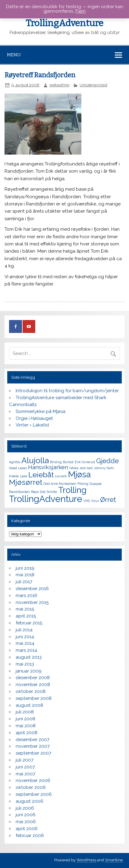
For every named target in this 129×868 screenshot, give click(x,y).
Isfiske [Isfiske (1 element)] (74, 468)
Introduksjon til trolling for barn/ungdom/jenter (67, 391)
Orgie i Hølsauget (34, 418)
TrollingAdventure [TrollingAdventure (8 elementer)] (46, 499)
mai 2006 (26, 822)
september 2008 (34, 698)
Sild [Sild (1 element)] (43, 492)
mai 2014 (25, 643)
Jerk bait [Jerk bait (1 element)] (86, 468)
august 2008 (29, 705)
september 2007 (33, 753)
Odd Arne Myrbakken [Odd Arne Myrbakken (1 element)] (60, 484)
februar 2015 (29, 623)
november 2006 (33, 780)
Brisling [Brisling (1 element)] (56, 462)
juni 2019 (25, 568)
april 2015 (26, 616)
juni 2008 (25, 719)
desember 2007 (33, 740)
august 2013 (29, 657)
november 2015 (32, 602)
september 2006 (34, 794)
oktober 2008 (31, 691)
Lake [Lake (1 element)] (24, 476)
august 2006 (30, 801)
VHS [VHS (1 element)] (87, 501)
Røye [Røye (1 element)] (35, 492)
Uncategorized (93, 85)
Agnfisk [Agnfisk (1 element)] (15, 462)
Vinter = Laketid (32, 425)
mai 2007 (25, 774)
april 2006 (27, 829)
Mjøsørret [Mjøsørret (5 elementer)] (26, 482)
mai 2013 (25, 664)
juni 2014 (25, 637)
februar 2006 (30, 836)
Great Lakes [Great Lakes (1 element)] (18, 468)
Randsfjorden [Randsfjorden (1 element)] (19, 492)
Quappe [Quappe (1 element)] (96, 484)
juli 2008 (25, 712)
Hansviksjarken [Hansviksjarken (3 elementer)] (48, 467)
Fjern (80, 11)
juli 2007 (25, 760)
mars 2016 (27, 596)
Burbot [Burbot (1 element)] (68, 462)
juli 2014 (24, 630)
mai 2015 (25, 609)
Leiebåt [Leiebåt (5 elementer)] (41, 475)
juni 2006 (26, 815)
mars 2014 (26, 650)
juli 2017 (24, 582)
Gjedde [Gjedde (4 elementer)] (107, 461)
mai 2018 (25, 575)
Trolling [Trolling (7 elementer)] (72, 490)
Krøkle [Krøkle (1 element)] (14, 476)
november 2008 (33, 685)
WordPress (86, 860)
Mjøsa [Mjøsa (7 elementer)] (79, 474)
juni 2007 (25, 767)
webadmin (60, 85)
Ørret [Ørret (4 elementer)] (108, 500)
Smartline (114, 860)
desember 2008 (33, 678)
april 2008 (27, 733)
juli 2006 (25, 808)
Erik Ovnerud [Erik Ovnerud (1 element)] (85, 462)
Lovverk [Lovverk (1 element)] (61, 476)
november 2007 (33, 746)
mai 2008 (26, 726)
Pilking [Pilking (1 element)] (83, 484)
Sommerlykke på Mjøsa (41, 411)
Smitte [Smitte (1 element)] (52, 492)
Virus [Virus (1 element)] (95, 501)
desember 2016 (32, 589)
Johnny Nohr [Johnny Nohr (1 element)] (104, 468)
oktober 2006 (31, 787)
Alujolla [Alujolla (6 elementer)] (35, 460)
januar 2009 (29, 671)
